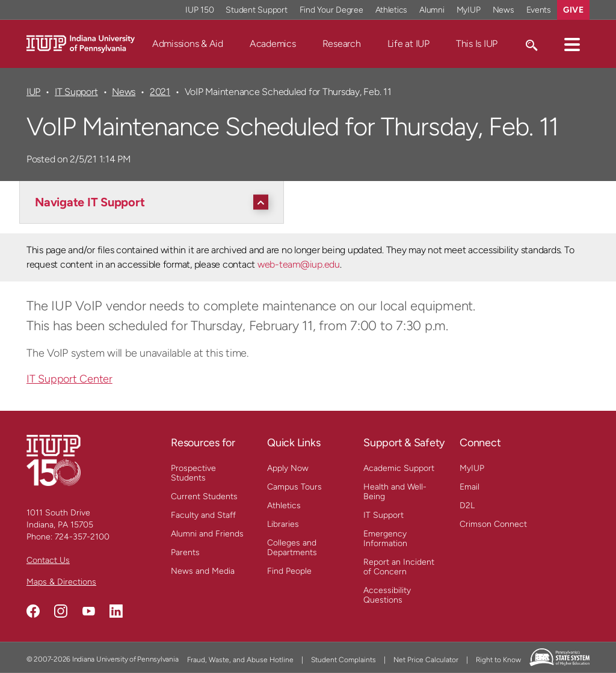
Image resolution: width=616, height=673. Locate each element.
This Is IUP (477, 44)
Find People (289, 571)
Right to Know (498, 660)
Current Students (204, 496)
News (124, 92)
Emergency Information (385, 539)
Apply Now (288, 468)
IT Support (76, 92)
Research (342, 44)
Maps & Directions (61, 582)
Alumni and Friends (207, 534)
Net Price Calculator (426, 660)
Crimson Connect (493, 524)
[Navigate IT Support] (155, 202)
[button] (572, 44)
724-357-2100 (82, 537)
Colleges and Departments (292, 548)
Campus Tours (294, 487)
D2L (467, 506)
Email (470, 487)
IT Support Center (69, 379)
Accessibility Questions (387, 595)
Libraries (283, 524)
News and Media (203, 571)
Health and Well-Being (395, 492)
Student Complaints (343, 660)
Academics (273, 44)
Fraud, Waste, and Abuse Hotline (240, 660)
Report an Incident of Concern (399, 567)
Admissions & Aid (188, 44)
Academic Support (399, 468)
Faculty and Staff (203, 515)
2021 (160, 92)
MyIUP (472, 468)
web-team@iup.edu (299, 264)
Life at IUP (408, 44)
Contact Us (48, 560)
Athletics (284, 506)
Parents (185, 552)
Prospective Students (193, 473)
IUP (33, 92)
